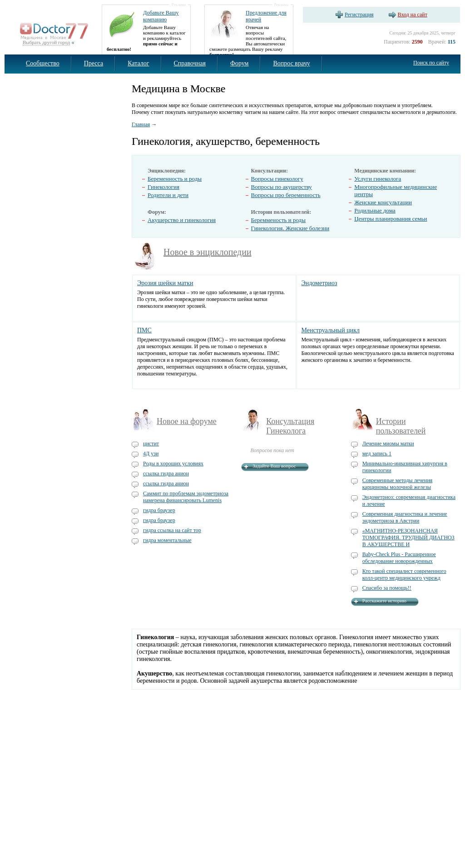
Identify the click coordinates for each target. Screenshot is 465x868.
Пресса (94, 63)
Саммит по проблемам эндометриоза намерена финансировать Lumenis (186, 497)
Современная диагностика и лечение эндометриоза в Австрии (405, 517)
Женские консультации (383, 202)
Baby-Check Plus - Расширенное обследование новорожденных (399, 558)
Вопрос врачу (291, 63)
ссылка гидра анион (166, 473)
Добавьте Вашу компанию (161, 16)
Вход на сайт (413, 15)
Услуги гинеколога (378, 179)
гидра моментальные (167, 540)
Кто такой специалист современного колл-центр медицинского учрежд (404, 575)
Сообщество (43, 63)
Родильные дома (375, 210)
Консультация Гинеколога (290, 426)
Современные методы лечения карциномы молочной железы (398, 484)
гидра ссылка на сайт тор (172, 530)
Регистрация (359, 15)
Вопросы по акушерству (282, 187)
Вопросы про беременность (286, 195)
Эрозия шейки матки (165, 283)
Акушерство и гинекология (182, 220)
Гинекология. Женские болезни (290, 228)
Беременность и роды (175, 179)
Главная (141, 124)
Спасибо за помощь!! (387, 588)
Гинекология (163, 187)
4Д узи (151, 454)
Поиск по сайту (431, 63)
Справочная (190, 63)
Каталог (138, 63)
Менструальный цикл (331, 330)
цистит (151, 444)
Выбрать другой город (46, 42)
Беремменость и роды (278, 220)
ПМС (144, 330)
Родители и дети (168, 195)
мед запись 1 (377, 454)
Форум (240, 63)
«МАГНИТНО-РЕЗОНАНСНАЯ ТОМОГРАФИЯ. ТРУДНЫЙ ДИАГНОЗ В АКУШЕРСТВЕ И (408, 538)
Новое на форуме (187, 421)
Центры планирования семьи (391, 219)
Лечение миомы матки (388, 444)
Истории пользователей (401, 426)
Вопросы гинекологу (277, 179)
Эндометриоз (319, 283)
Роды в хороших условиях (173, 464)
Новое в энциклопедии (208, 252)
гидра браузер (159, 510)
